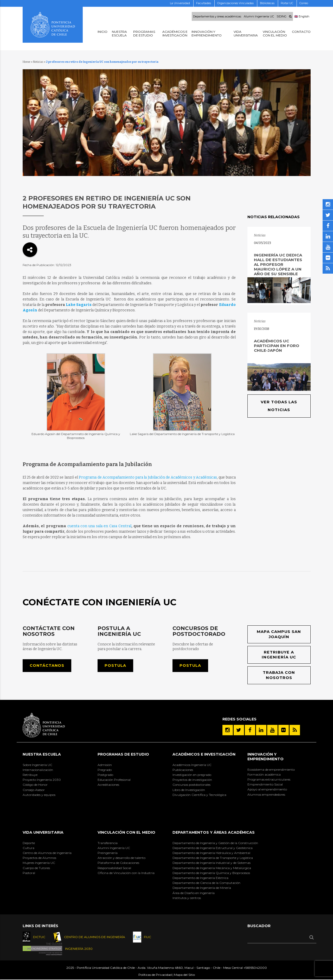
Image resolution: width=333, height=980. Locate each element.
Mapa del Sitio (184, 975)
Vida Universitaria (43, 833)
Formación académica (264, 775)
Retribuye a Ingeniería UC (279, 655)
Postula (116, 666)
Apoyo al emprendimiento (267, 790)
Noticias (38, 62)
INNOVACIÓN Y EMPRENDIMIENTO (265, 757)
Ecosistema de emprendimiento (271, 770)
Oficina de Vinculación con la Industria (126, 873)
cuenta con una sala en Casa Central (99, 526)
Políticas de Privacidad (155, 975)
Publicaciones (183, 770)
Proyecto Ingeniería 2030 (42, 780)
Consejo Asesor (34, 790)
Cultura (28, 848)
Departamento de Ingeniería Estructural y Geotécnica (213, 848)
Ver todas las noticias (279, 406)
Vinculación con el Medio (126, 833)
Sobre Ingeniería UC (37, 765)
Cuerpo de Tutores (36, 868)
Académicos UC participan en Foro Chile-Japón (277, 346)
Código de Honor (35, 785)
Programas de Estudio (123, 755)
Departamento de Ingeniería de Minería (202, 888)
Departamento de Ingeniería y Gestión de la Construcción (215, 843)
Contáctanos (47, 666)
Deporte (29, 843)
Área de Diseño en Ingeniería (194, 893)
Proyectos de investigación (192, 780)
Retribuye (30, 775)
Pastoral (29, 873)
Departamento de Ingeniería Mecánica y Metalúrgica (212, 868)
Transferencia (108, 843)
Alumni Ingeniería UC (114, 848)
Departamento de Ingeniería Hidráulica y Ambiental (211, 853)
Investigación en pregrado (192, 775)
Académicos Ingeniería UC (192, 765)
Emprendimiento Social (265, 785)
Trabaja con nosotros (279, 676)
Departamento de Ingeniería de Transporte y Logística (213, 858)
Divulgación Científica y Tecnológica (199, 795)
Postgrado (105, 775)
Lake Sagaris (79, 305)
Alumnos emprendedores (266, 795)
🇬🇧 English (302, 16)
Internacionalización (38, 770)
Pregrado (105, 770)
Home (27, 62)
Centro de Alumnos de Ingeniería (47, 853)
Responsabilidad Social (114, 868)
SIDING (281, 16)
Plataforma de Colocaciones (118, 863)
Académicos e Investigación (204, 755)
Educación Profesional (114, 780)
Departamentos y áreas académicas (217, 16)
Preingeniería (108, 853)
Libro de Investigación (189, 790)
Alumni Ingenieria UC (259, 16)
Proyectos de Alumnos (39, 858)
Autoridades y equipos (39, 795)
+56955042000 (255, 968)
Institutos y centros (187, 898)
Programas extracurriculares (269, 780)
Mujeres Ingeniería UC (39, 863)
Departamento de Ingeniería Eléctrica (200, 878)
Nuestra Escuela (42, 755)
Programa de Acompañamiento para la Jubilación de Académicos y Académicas (148, 477)
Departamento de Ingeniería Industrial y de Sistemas (212, 863)
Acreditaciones (108, 785)
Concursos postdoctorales (191, 785)
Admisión (105, 765)
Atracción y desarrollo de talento (121, 858)
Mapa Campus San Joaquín (279, 634)
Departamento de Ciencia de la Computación (206, 883)
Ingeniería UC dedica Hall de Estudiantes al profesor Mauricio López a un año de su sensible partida (278, 267)
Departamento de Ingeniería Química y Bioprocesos (211, 873)
